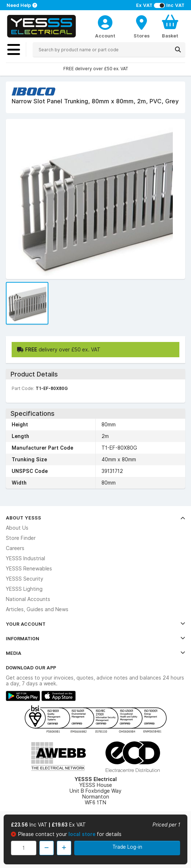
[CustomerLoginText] (105, 21)
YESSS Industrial (25, 558)
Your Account (95, 624)
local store (83, 834)
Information (95, 638)
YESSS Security (25, 579)
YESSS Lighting (24, 589)
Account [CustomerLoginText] (105, 36)
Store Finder (21, 538)
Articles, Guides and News (37, 609)
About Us (17, 528)
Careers (15, 548)
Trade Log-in (127, 847)
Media (95, 653)
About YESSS (95, 518)
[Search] (178, 49)
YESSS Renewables (29, 569)
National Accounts (28, 599)
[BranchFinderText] (142, 26)
